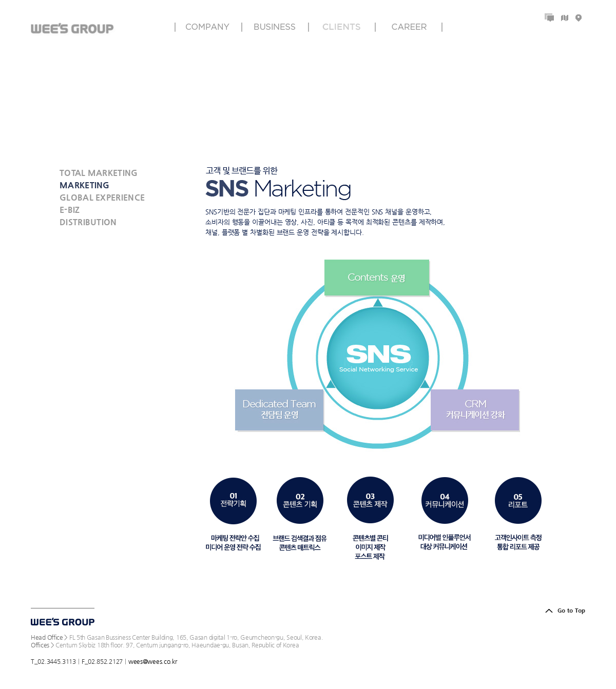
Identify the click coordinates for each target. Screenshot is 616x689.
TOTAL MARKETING (99, 173)
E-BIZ (70, 210)
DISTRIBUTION (88, 222)
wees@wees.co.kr (153, 661)
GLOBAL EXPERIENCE (102, 197)
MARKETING (85, 185)
